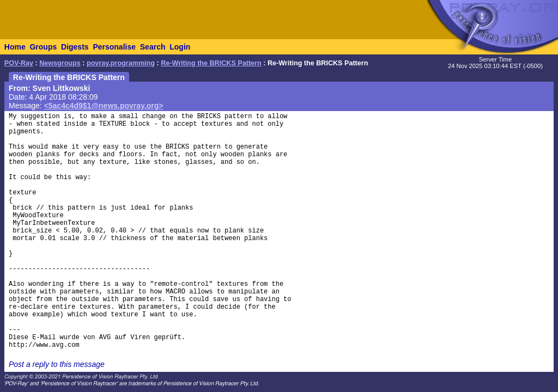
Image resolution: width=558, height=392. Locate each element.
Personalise (114, 47)
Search (153, 47)
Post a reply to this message (57, 364)
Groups (43, 47)
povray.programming (121, 63)
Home (15, 47)
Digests (75, 47)
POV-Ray (19, 63)
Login (180, 47)
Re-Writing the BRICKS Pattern (211, 63)
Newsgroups (60, 63)
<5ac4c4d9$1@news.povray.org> (104, 106)
